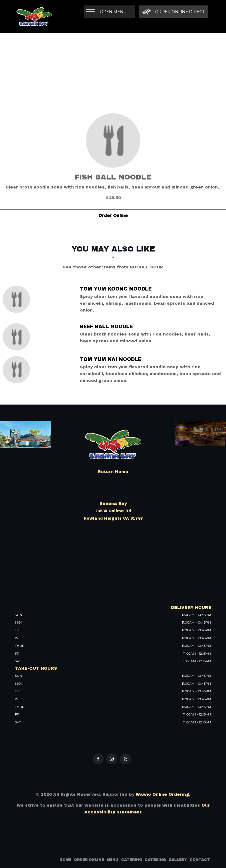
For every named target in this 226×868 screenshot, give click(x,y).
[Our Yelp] (125, 759)
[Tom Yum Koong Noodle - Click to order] (18, 299)
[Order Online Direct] (174, 12)
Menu (112, 860)
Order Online (113, 215)
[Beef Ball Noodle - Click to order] (18, 337)
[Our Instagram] (112, 759)
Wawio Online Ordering (162, 794)
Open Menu (113, 12)
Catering (132, 860)
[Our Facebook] (98, 759)
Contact (200, 860)
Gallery (178, 860)
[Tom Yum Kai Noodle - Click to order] (18, 370)
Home (65, 860)
